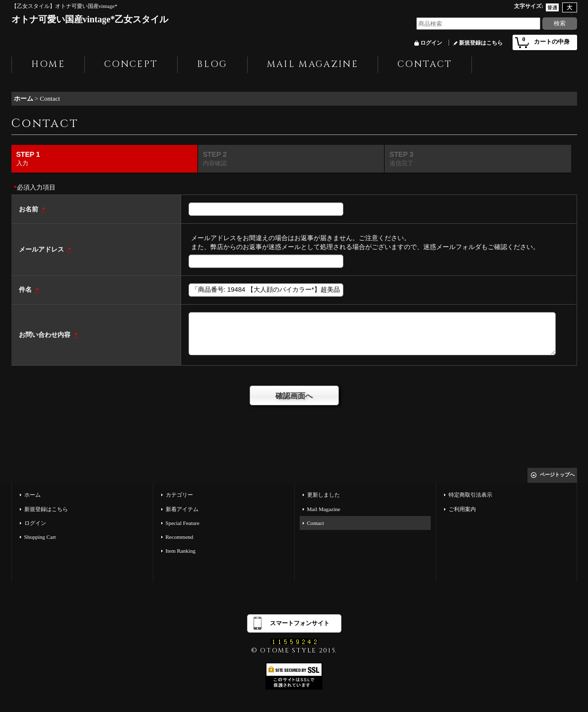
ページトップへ (557, 475)
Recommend (180, 537)
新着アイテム (182, 509)
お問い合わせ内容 (45, 335)
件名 (26, 290)
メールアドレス (42, 249)
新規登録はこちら (481, 43)
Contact (316, 523)
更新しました (324, 495)
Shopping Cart (40, 537)
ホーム (33, 495)
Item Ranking (181, 551)
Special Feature (183, 523)
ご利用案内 (462, 509)
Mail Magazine (324, 509)
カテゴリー (179, 495)
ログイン (431, 43)
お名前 (29, 209)
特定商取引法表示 (470, 495)
